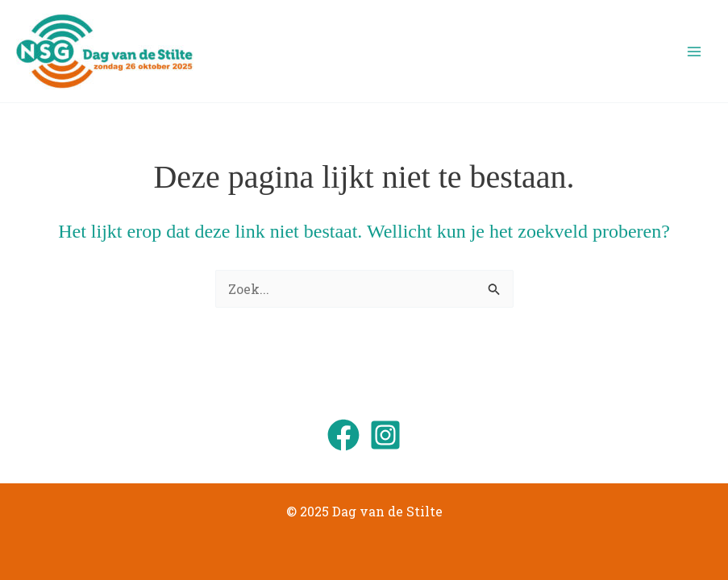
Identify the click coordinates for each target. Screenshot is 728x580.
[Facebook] (343, 435)
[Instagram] (385, 435)
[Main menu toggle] (694, 52)
